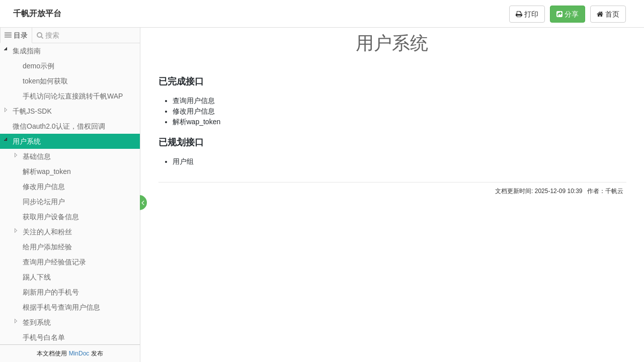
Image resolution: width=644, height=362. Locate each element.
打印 (527, 14)
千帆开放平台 (37, 13)
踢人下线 (37, 277)
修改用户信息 (44, 187)
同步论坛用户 (44, 202)
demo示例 (38, 66)
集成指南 (27, 51)
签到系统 (37, 322)
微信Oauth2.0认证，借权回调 (59, 126)
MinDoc (79, 353)
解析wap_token (47, 171)
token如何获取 (45, 81)
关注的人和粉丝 (47, 232)
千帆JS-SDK (32, 111)
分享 (568, 14)
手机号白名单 (44, 337)
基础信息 (37, 156)
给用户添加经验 (47, 247)
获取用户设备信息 (51, 217)
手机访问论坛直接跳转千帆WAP (73, 96)
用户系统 (27, 141)
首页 (608, 14)
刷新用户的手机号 (51, 292)
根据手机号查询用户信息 (61, 307)
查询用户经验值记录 (54, 262)
